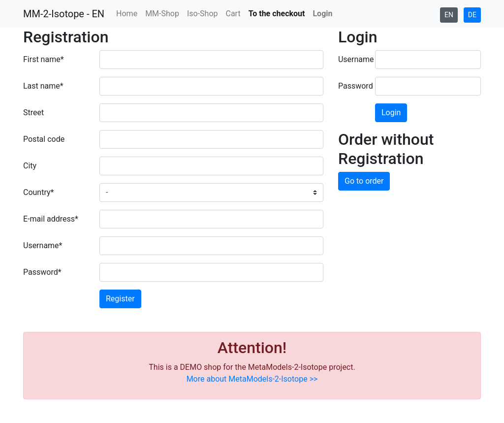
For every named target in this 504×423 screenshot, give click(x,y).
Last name (50, 85)
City (30, 166)
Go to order (364, 181)
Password (50, 272)
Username (50, 245)
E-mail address (51, 218)
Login (391, 113)
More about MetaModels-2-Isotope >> (252, 379)
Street (33, 113)
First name (50, 59)
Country (50, 192)
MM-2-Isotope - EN (64, 14)
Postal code (44, 139)
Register (120, 299)
